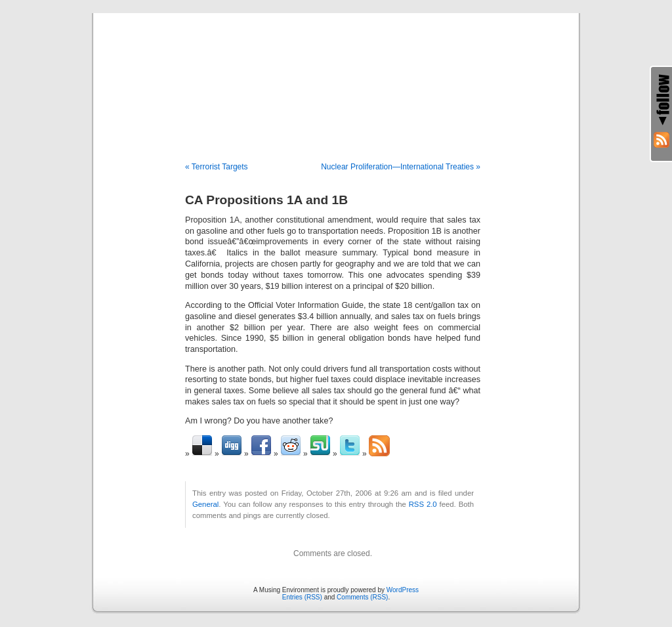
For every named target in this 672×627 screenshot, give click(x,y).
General (205, 504)
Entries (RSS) (302, 597)
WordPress (403, 590)
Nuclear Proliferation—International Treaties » (401, 167)
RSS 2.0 (423, 504)
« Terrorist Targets (217, 167)
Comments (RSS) (362, 597)
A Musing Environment (336, 74)
